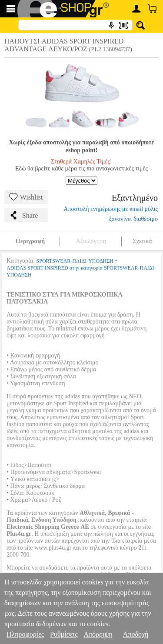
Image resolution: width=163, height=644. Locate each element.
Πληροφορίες (25, 634)
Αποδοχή (136, 634)
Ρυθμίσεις (64, 634)
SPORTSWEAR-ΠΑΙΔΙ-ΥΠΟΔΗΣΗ (75, 261)
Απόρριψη (98, 634)
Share (23, 215)
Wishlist (26, 197)
